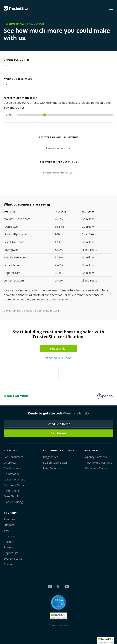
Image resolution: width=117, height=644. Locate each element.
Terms (8, 542)
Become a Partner (97, 468)
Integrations (12, 491)
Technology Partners (99, 462)
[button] (106, 640)
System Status (13, 558)
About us (9, 519)
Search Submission (55, 462)
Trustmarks (11, 474)
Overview (10, 462)
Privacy (8, 547)
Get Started (59, 433)
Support (9, 525)
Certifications (12, 468)
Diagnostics (51, 457)
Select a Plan (58, 348)
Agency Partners (96, 457)
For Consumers (14, 457)
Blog (7, 530)
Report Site (11, 553)
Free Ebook (11, 496)
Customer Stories (15, 485)
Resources (11, 536)
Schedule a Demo (60, 358)
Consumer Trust (14, 479)
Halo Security (52, 468)
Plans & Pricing (13, 502)
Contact (9, 564)
